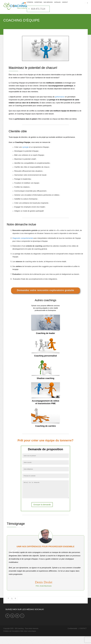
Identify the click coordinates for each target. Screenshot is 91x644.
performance (60, 102)
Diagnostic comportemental (23, 243)
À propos (30, 5)
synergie (25, 152)
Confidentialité (72, 636)
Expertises (38, 5)
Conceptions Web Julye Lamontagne (24, 639)
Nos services (48, 5)
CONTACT (65, 5)
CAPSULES (57, 5)
